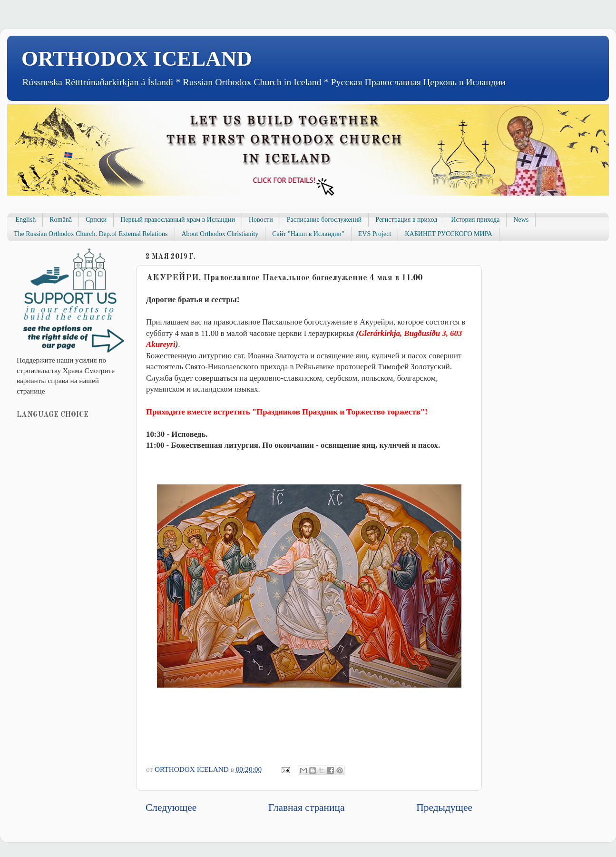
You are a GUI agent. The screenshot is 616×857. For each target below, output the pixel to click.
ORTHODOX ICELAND (137, 59)
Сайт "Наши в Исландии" (308, 234)
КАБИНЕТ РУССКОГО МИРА (448, 234)
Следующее (171, 808)
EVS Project (375, 234)
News (521, 220)
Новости (261, 220)
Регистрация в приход (406, 220)
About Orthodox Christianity (220, 234)
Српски (96, 220)
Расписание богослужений (324, 220)
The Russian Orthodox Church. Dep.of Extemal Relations (91, 234)
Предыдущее (444, 808)
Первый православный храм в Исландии (178, 220)
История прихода (475, 220)
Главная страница (306, 808)
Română (61, 220)
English (26, 220)
